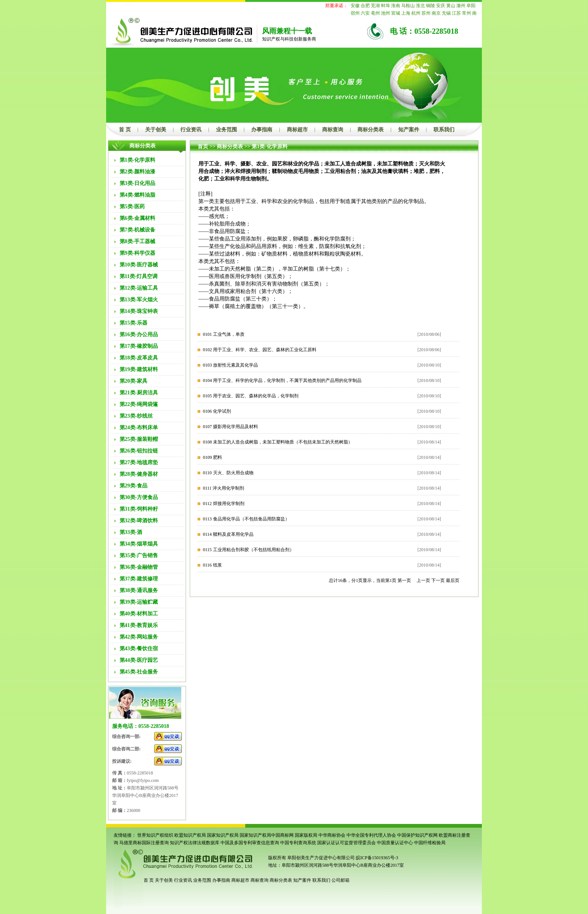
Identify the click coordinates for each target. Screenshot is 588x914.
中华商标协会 (332, 835)
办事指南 (262, 130)
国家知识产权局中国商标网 (267, 835)
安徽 (355, 6)
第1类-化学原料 (270, 147)
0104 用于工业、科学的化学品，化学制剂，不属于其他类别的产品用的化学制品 (282, 380)
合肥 (365, 6)
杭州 (416, 13)
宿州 (355, 13)
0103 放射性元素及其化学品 (230, 365)
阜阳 (471, 6)
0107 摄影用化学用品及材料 (230, 427)
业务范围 (226, 130)
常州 (466, 13)
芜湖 (375, 6)
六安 (365, 13)
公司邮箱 (340, 880)
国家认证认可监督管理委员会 (346, 843)
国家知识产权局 (223, 835)
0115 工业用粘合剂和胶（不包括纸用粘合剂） (248, 550)
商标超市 (297, 130)
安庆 (441, 6)
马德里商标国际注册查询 (144, 843)
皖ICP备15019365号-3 (377, 858)
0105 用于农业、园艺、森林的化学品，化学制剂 (251, 396)
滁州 (461, 6)
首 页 (125, 130)
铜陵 (430, 6)
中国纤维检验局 (430, 843)
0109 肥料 (212, 457)
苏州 (426, 13)
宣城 (396, 13)
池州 (385, 13)
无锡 (446, 13)
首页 (203, 147)
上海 (406, 13)
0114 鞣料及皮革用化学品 (228, 534)
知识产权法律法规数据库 (195, 843)
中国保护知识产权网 (417, 835)
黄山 (451, 6)
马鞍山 (408, 6)
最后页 (453, 580)
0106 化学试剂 (217, 411)
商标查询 (333, 130)
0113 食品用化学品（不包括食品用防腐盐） (246, 519)
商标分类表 (370, 130)
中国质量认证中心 (395, 843)
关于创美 (156, 130)
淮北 (420, 6)
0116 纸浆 (212, 565)
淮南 (396, 6)
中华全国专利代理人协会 (371, 835)
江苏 (456, 13)
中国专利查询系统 (298, 843)
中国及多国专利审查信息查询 (250, 843)
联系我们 (444, 130)
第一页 (404, 580)
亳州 (375, 13)
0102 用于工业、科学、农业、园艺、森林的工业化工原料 (260, 350)
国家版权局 (306, 835)
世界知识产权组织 (155, 835)
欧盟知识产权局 (190, 835)
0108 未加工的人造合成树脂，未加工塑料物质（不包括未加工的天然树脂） (278, 442)
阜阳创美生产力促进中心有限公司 (320, 858)
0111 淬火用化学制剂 (223, 488)
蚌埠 (385, 6)
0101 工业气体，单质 (224, 334)
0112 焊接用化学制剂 (224, 504)
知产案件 (409, 130)
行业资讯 (191, 130)
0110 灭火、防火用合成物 (228, 473)
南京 (436, 13)
